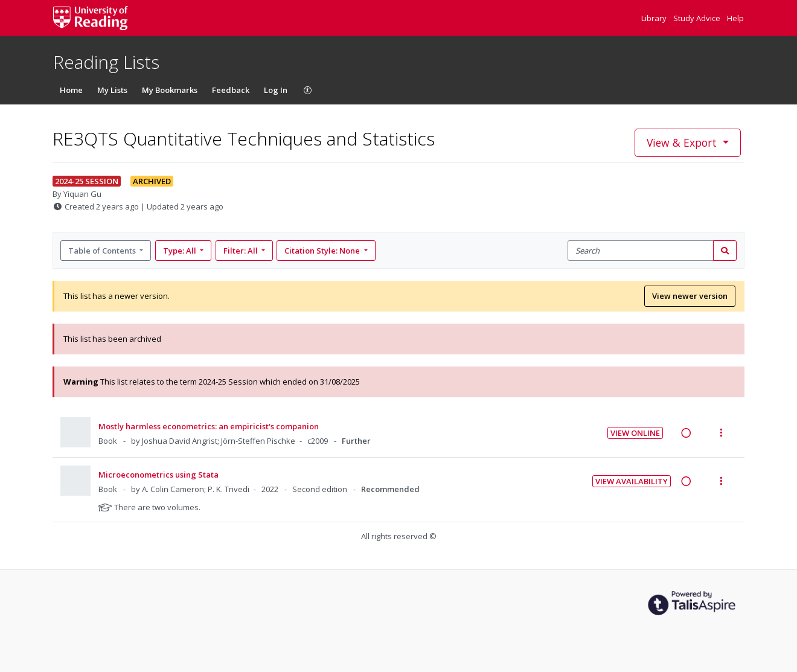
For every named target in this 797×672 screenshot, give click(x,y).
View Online (635, 433)
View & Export (683, 142)
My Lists (112, 90)
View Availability (632, 481)
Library (655, 18)
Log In (276, 90)
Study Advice (698, 18)
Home (71, 90)
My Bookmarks (170, 90)
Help (735, 18)
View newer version (690, 296)
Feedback (231, 90)
